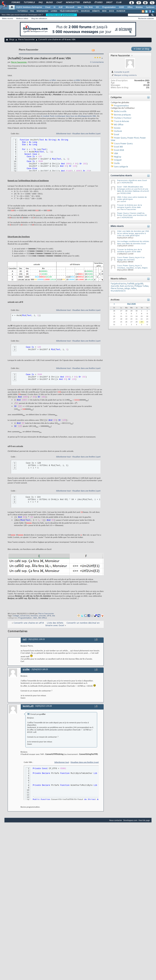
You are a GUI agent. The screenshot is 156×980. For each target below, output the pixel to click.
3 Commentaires (97, 62)
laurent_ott (28, 710)
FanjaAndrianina (119, 284)
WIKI (104, 11)
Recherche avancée (146, 18)
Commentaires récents (121, 176)
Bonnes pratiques (122, 115)
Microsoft (70, 7)
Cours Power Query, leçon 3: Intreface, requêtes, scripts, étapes (132, 267)
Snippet (118, 160)
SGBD (121, 7)
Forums (16, 3)
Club (119, 3)
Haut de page (144, 824)
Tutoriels (29, 3)
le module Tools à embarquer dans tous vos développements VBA (68, 116)
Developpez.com (130, 824)
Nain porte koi (127, 286)
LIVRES (54, 11)
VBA (35, 622)
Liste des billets (55, 627)
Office (130, 7)
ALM (61, 7)
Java (79, 7)
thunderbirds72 (118, 291)
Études (98, 3)
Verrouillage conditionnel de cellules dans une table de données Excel (133, 243)
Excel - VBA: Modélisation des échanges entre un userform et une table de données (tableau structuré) (133, 189)
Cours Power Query (123, 144)
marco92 (115, 286)
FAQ (40, 3)
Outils (117, 163)
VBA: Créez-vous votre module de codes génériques (132, 198)
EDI (97, 7)
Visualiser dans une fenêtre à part (86, 133)
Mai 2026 (131, 304)
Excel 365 (118, 147)
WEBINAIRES (42, 11)
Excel (117, 135)
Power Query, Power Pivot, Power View (128, 139)
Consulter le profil (120, 72)
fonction (34, 620)
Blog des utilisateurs (39, 18)
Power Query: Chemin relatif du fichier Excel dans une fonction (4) (132, 214)
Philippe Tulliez (141, 286)
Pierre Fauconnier (26, 40)
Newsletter (72, 3)
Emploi (87, 3)
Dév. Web (88, 7)
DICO (111, 11)
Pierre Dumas (117, 289)
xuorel (123, 202)
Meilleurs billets (22, 18)
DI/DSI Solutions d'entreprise (29, 7)
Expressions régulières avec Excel (132, 181)
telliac (134, 289)
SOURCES (85, 11)
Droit (109, 3)
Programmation (109, 7)
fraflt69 (131, 284)
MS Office (43, 622)
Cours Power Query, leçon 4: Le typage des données (131, 259)
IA (54, 7)
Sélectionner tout (63, 133)
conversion (25, 620)
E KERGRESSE (127, 183)
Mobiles (139, 7)
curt (25, 643)
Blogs (49, 3)
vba (53, 620)
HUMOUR (121, 11)
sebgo (127, 289)
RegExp (118, 157)
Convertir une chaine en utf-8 (29, 627)
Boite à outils (120, 112)
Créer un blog (141, 49)
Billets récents (7, 18)
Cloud (48, 7)
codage (16, 620)
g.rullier (26, 673)
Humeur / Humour (123, 118)
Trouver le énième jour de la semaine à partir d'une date (129, 206)
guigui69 (139, 284)
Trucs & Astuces (122, 121)
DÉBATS (96, 11)
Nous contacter (116, 824)
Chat (59, 3)
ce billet (53, 80)
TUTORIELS (22, 11)
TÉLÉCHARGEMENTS (69, 11)
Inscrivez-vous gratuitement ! (61, 15)
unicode (42, 620)
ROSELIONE (126, 193)
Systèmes (150, 7)
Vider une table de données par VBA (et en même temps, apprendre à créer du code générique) (133, 233)
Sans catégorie (121, 167)
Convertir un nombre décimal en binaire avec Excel (72, 628)
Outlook (118, 131)
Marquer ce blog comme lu (124, 75)
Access (117, 128)
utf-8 (49, 620)
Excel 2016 (119, 150)
